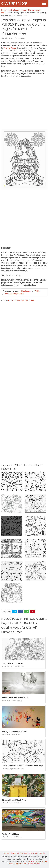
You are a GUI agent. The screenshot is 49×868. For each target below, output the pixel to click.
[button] (44, 3)
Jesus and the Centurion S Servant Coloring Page (23, 766)
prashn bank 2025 (34, 864)
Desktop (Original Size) (15, 294)
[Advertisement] (24, 104)
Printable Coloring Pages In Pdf (21, 300)
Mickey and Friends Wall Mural (15, 732)
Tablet (38, 291)
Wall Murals (7, 700)
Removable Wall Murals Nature (15, 800)
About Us (42, 853)
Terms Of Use (33, 853)
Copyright (23, 853)
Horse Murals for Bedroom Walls (16, 698)
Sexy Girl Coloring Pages (13, 663)
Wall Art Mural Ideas (11, 834)
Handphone (26, 291)
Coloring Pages (7, 38)
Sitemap (7, 853)
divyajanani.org (14, 3)
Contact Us (15, 853)
